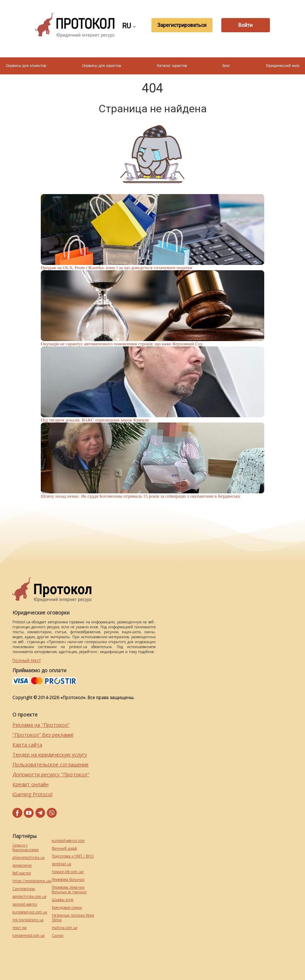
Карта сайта (27, 745)
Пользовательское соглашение (51, 764)
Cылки (58, 936)
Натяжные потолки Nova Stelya (73, 918)
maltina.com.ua (65, 928)
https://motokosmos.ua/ (32, 881)
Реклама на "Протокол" (41, 725)
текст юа (20, 928)
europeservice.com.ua (30, 912)
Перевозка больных (68, 880)
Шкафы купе (63, 900)
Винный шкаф (64, 848)
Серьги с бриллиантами (26, 848)
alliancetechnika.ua (29, 858)
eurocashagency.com (68, 841)
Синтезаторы (24, 889)
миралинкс (22, 865)
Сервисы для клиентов (26, 66)
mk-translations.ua (28, 920)
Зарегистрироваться (181, 25)
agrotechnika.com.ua (29, 897)
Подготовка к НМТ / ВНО (73, 856)
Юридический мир (283, 66)
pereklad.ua (62, 864)
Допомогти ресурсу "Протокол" (51, 774)
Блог (226, 66)
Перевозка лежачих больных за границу (69, 890)
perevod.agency (25, 904)
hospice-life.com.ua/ (68, 872)
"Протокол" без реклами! (43, 735)
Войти (246, 25)
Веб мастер (22, 873)
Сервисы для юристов (101, 66)
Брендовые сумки (67, 908)
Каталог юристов (172, 66)
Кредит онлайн (30, 784)
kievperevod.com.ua (29, 936)
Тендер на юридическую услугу (50, 755)
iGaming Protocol (32, 794)
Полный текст (27, 660)
